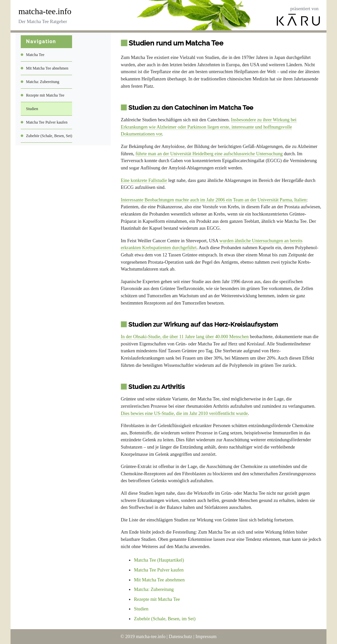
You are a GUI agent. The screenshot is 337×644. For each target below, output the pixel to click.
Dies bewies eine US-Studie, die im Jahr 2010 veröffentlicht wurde (184, 413)
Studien (32, 109)
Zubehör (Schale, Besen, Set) (49, 136)
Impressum (206, 636)
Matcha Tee (35, 55)
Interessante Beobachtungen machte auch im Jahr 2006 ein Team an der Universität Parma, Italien (214, 200)
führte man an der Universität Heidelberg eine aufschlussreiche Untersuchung (209, 154)
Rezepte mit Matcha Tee (45, 95)
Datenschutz (181, 636)
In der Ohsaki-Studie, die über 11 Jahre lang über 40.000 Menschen (185, 337)
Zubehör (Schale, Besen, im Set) (165, 619)
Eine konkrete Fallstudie (144, 180)
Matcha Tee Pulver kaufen (47, 122)
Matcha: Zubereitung (43, 82)
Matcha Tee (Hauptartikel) (159, 560)
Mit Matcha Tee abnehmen (47, 68)
